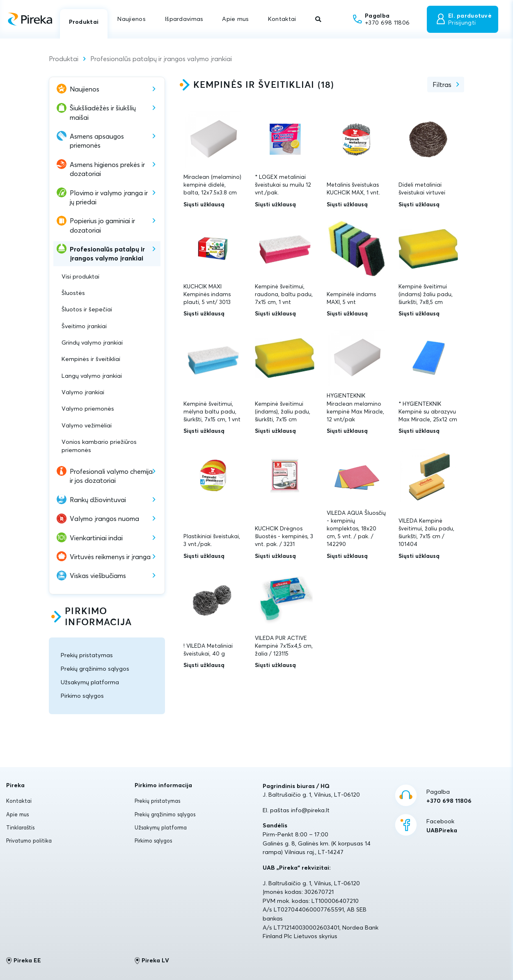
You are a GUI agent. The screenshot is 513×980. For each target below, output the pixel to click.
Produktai (84, 22)
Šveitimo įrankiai (84, 326)
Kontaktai (282, 19)
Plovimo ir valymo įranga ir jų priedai (109, 197)
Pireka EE (24, 961)
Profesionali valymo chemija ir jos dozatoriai (111, 476)
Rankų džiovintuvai (98, 500)
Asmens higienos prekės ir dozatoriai (107, 169)
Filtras (442, 85)
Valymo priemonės (88, 409)
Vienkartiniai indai (96, 538)
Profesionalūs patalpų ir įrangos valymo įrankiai (161, 59)
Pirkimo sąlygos (82, 696)
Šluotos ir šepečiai (87, 309)
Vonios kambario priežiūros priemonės (99, 446)
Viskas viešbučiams (98, 576)
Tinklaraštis (20, 827)
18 (326, 85)
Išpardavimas (184, 19)
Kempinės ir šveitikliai (91, 359)
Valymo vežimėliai (87, 425)
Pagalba (449, 797)
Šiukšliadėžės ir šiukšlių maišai (103, 112)
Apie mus (235, 19)
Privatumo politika (29, 841)
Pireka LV (152, 961)
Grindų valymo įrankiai (92, 343)
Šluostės (73, 293)
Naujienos (132, 19)
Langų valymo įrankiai (92, 376)
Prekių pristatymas (87, 655)
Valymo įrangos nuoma (104, 519)
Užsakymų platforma (90, 682)
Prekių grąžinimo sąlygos (95, 669)
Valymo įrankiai (83, 392)
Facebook (442, 826)
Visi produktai (80, 276)
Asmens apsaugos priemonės (97, 141)
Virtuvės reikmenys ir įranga (110, 557)
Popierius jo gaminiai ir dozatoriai (102, 225)
